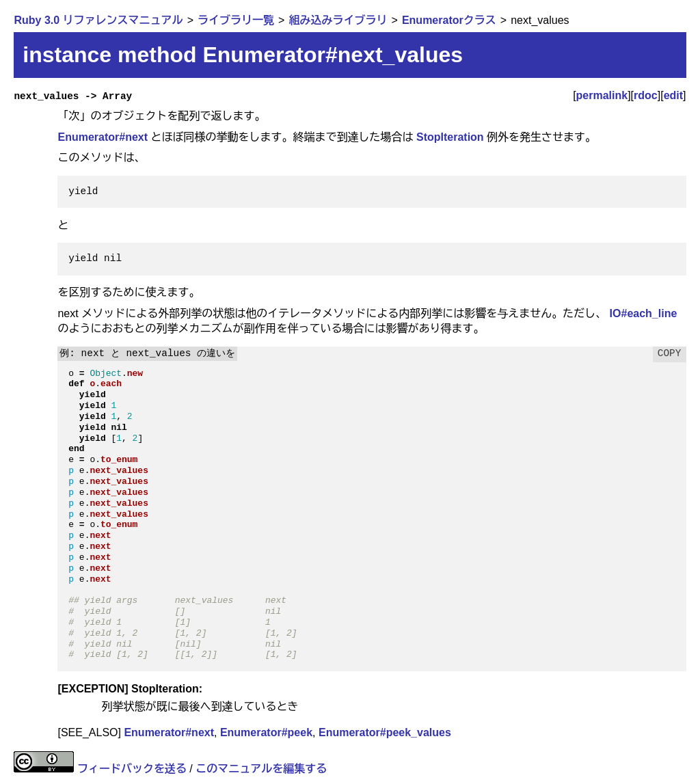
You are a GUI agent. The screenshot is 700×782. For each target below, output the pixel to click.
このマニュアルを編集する (261, 769)
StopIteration (450, 137)
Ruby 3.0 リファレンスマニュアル (98, 20)
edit (673, 95)
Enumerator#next (103, 137)
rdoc (646, 95)
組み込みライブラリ (338, 20)
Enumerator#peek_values (385, 732)
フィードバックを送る (132, 769)
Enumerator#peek (266, 732)
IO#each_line (644, 313)
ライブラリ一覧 (236, 20)
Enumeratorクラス (449, 20)
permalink (602, 95)
